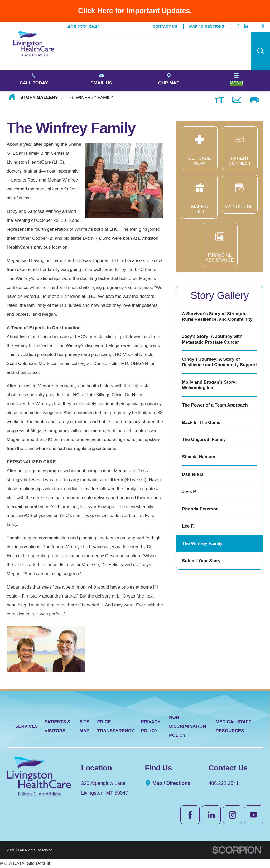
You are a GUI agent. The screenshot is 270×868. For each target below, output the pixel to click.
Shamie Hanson (199, 457)
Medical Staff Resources (233, 726)
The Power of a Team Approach (215, 405)
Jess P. (189, 492)
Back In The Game (201, 422)
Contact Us (165, 26)
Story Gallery (39, 97)
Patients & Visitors (58, 726)
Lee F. (188, 526)
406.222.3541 (84, 27)
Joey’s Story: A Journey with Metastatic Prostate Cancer (212, 339)
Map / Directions (207, 26)
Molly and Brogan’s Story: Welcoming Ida (209, 385)
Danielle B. (193, 474)
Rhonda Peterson (200, 509)
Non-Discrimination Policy (187, 726)
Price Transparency (116, 726)
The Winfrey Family (202, 543)
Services (27, 726)
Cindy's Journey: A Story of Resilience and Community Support (219, 362)
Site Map (84, 726)
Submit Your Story (201, 561)
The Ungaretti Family (204, 440)
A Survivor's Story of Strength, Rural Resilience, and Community (217, 317)
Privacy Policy (151, 726)
